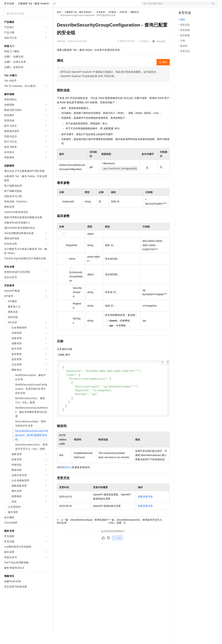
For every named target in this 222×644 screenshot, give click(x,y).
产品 (46, 6)
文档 (175, 6)
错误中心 (67, 481)
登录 (212, 6)
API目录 (123, 23)
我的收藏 (161, 53)
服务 (104, 6)
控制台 (191, 6)
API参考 (112, 23)
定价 (76, 6)
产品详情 (144, 53)
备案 (182, 6)
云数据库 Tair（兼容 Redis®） (34, 15)
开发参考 (101, 23)
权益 (67, 6)
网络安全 (135, 23)
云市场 (85, 6)
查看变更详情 (145, 510)
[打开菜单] (6, 6)
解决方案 (57, 6)
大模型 (36, 6)
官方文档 (9, 15)
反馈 (117, 551)
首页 (59, 23)
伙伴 (95, 6)
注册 (199, 6)
